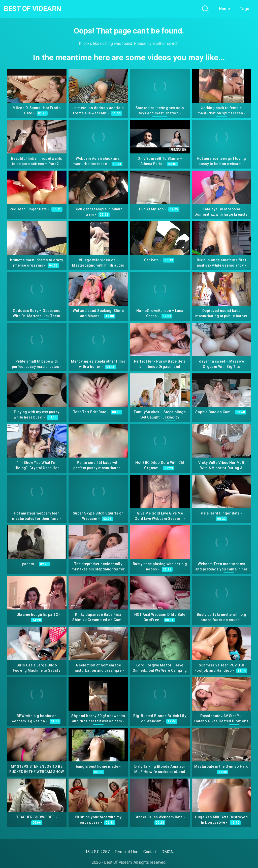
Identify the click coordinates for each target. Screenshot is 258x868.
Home (224, 9)
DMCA (167, 852)
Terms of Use (126, 852)
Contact (150, 852)
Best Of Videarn (33, 9)
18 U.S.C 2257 (97, 852)
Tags (245, 9)
